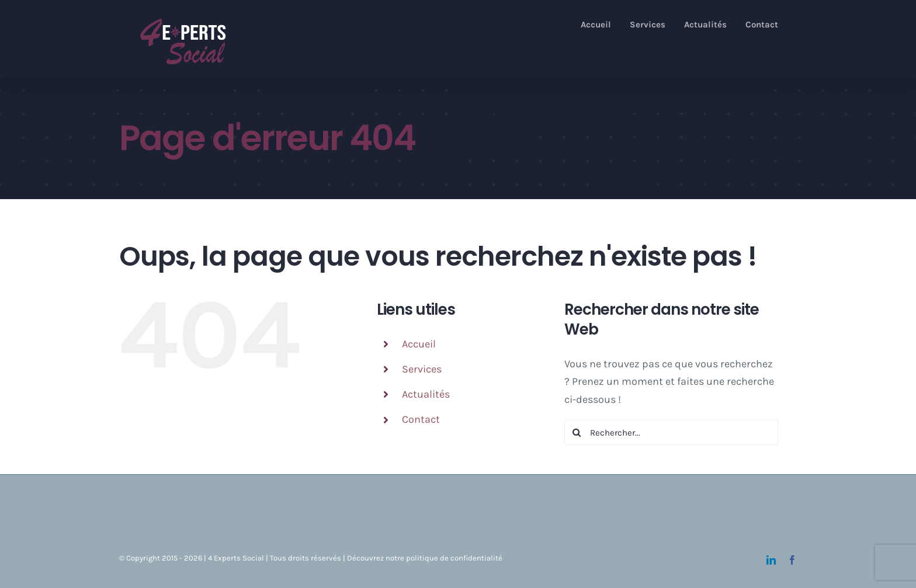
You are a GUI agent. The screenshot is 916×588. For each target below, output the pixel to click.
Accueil (419, 344)
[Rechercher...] (672, 432)
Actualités (426, 394)
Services (422, 369)
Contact (421, 419)
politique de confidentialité (454, 558)
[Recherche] (577, 432)
